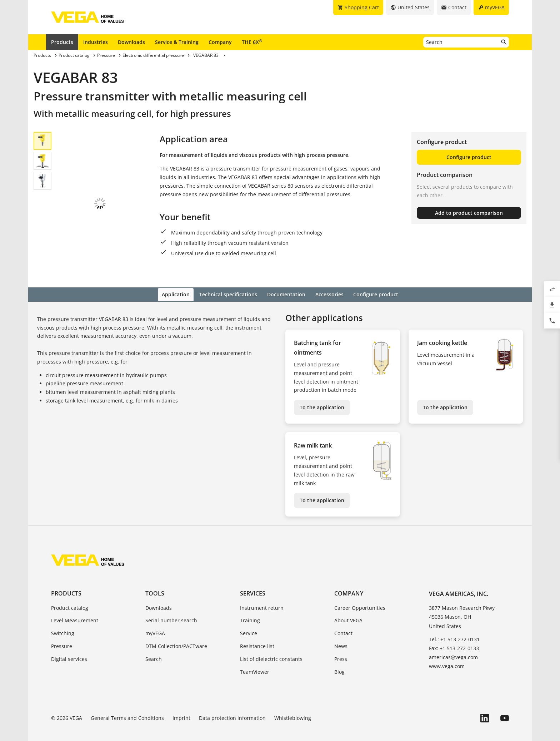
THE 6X (252, 42)
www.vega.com (447, 652)
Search (154, 645)
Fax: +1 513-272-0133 (454, 634)
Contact (343, 619)
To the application (322, 393)
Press (341, 645)
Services (253, 579)
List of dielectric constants (271, 645)
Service (249, 619)
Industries (96, 42)
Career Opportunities (360, 594)
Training (250, 606)
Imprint (181, 704)
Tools (155, 579)
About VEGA (348, 606)
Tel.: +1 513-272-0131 (454, 625)
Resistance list (257, 632)
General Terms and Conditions (127, 704)
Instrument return (262, 594)
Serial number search (171, 606)
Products (62, 42)
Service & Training (177, 42)
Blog (339, 658)
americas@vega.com (453, 643)
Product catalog (70, 594)
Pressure (62, 632)
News (341, 632)
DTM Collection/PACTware (176, 632)
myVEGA (155, 619)
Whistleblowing (293, 704)
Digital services (69, 645)
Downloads (131, 42)
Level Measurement (75, 606)
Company (220, 42)
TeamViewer (255, 658)
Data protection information (232, 704)
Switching (63, 619)
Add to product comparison (469, 213)
